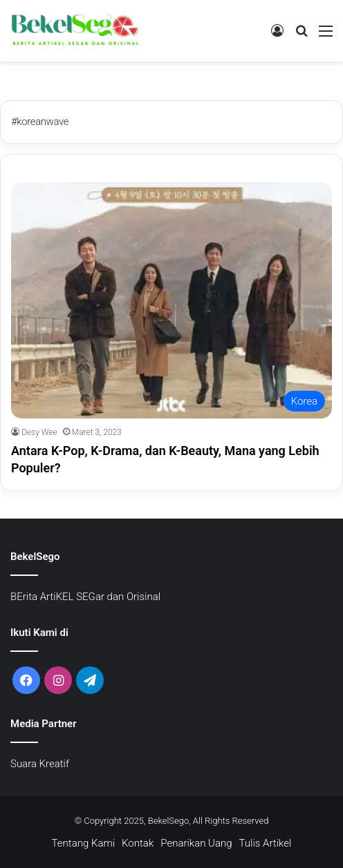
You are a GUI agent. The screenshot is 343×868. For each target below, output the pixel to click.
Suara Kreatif (40, 764)
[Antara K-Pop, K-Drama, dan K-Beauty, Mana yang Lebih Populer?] (171, 300)
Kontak (138, 843)
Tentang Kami (84, 843)
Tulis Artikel (266, 843)
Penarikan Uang (196, 843)
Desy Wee (39, 432)
